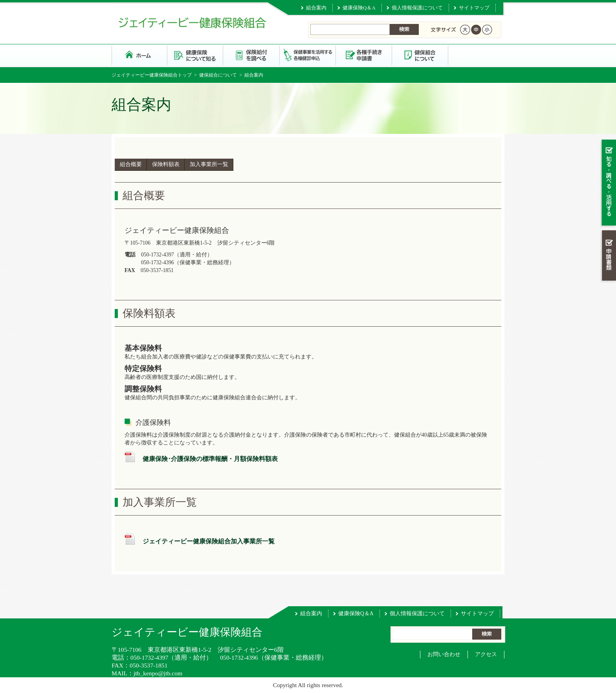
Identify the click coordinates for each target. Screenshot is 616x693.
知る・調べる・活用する (608, 183)
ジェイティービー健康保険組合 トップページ (139, 55)
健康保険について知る (195, 55)
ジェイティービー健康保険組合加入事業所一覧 (209, 541)
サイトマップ (474, 8)
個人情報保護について (417, 8)
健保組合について (420, 55)
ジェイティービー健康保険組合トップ (152, 75)
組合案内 (316, 8)
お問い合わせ (444, 654)
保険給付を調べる (252, 55)
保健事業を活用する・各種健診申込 (308, 55)
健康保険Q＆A (359, 8)
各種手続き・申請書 (364, 55)
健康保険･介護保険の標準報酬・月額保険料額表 (210, 459)
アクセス (486, 654)
